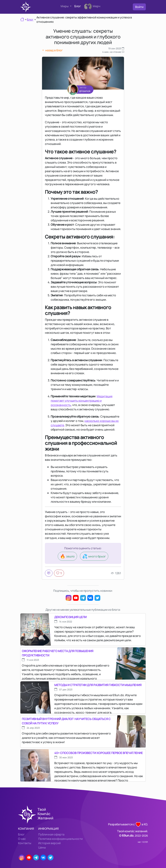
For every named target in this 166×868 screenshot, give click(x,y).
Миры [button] (65, 6)
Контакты (25, 843)
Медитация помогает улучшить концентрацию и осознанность (82, 401)
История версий (49, 843)
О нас (22, 839)
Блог (78, 6)
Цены (42, 847)
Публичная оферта (51, 834)
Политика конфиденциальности (60, 839)
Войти (139, 7)
